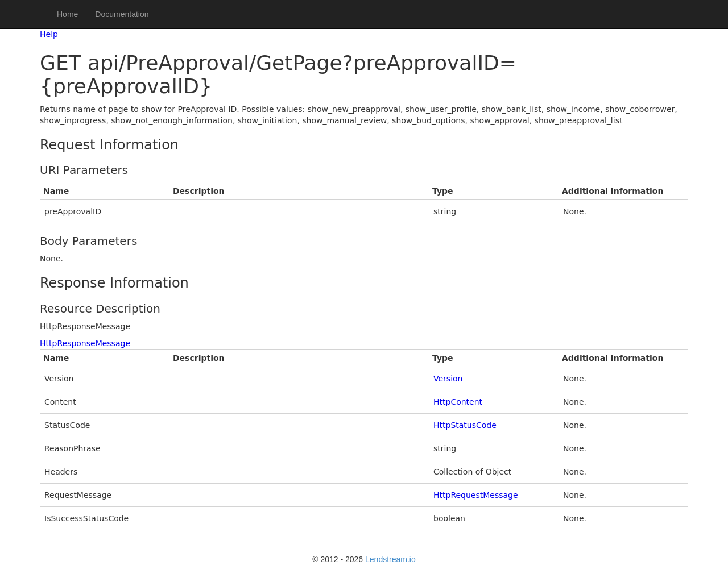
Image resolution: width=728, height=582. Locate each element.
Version (448, 379)
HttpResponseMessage (85, 343)
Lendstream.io (390, 559)
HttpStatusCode (465, 425)
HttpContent (458, 402)
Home (67, 14)
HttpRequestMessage (476, 495)
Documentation (122, 14)
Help (49, 34)
